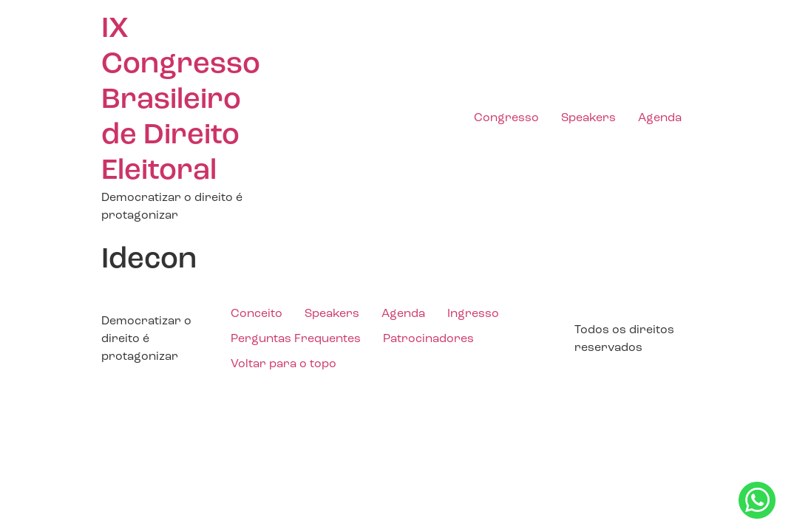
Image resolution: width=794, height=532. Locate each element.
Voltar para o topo (284, 364)
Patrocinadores (428, 339)
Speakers (588, 118)
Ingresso (473, 314)
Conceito (257, 314)
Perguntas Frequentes (296, 339)
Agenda (660, 118)
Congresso (506, 118)
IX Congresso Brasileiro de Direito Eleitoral (181, 100)
